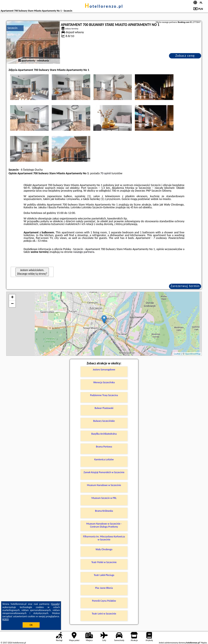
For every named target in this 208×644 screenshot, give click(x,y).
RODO (6, 619)
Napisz (204, 643)
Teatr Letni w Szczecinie (104, 614)
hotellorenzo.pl (104, 6)
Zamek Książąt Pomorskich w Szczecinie (104, 472)
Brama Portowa (104, 447)
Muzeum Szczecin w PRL (104, 498)
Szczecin (12, 28)
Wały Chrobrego (104, 549)
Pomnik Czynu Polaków (104, 601)
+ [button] (12, 298)
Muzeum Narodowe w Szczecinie (104, 485)
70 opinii (106, 173)
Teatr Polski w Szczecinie (104, 562)
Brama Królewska (104, 511)
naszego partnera (84, 252)
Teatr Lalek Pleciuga (104, 575)
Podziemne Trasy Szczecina (104, 395)
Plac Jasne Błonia (104, 588)
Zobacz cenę (185, 56)
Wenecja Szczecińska (104, 382)
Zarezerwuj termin (185, 286)
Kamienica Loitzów (104, 459)
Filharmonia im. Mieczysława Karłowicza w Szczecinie (104, 538)
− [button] (12, 304)
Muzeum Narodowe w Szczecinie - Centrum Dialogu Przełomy (104, 525)
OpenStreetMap (193, 354)
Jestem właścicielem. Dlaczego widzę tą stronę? (32, 272)
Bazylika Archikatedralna (104, 434)
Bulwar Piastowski (104, 408)
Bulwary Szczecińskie (104, 421)
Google (55, 604)
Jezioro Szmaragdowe (104, 370)
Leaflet (177, 354)
